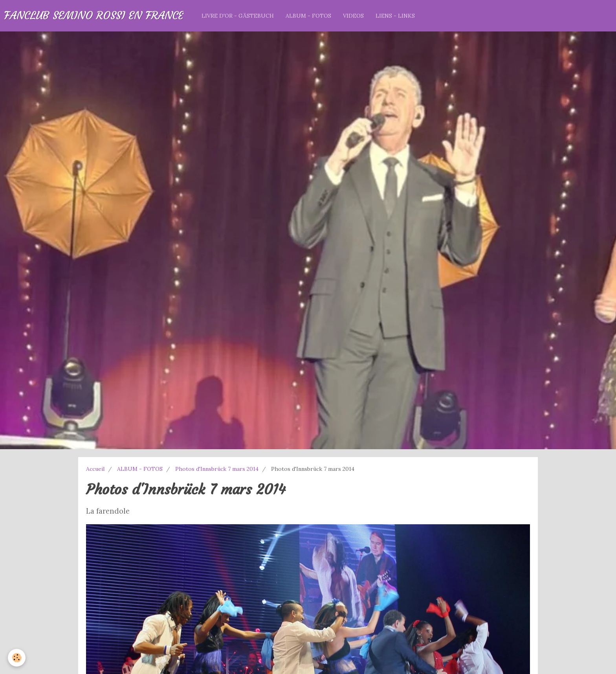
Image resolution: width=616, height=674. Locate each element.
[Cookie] (17, 658)
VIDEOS (353, 16)
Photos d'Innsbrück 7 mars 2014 (217, 469)
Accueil (95, 469)
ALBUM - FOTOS (308, 16)
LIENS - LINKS (395, 16)
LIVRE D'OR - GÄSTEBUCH (238, 16)
